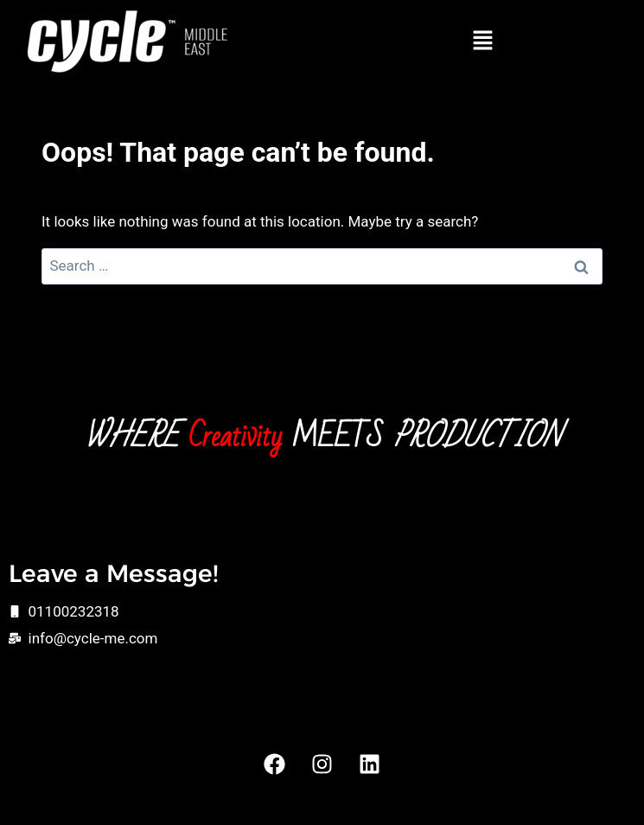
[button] (483, 42)
